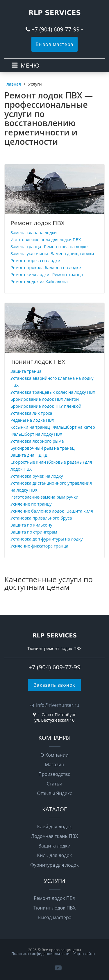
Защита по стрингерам (34, 532)
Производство (54, 774)
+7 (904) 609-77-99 (55, 29)
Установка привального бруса (41, 518)
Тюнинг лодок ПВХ (38, 361)
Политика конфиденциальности (40, 953)
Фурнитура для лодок (54, 865)
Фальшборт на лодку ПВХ (36, 434)
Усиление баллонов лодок (37, 511)
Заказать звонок (54, 685)
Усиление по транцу (31, 504)
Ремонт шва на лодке (66, 247)
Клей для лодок (54, 827)
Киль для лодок (55, 855)
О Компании (54, 755)
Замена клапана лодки (34, 233)
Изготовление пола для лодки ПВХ (46, 240)
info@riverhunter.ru (58, 705)
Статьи (55, 784)
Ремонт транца (68, 274)
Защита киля (80, 511)
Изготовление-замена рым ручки (44, 497)
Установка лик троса (31, 413)
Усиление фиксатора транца (39, 546)
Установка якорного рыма (37, 441)
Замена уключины (29, 254)
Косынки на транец (30, 427)
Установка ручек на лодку (37, 476)
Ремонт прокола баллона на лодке (46, 267)
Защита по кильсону (31, 525)
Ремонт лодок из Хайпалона (39, 281)
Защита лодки (55, 846)
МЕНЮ (30, 65)
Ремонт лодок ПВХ (37, 223)
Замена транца (26, 247)
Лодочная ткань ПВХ (54, 836)
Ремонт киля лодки (30, 274)
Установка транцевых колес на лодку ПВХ (53, 392)
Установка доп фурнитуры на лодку (47, 539)
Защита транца (26, 371)
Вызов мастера (55, 44)
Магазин (54, 764)
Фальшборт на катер (74, 427)
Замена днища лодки (73, 254)
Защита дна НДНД (29, 455)
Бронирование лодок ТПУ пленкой (46, 406)
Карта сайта (84, 953)
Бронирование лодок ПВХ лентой (45, 399)
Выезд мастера (54, 917)
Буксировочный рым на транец (42, 448)
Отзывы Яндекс (55, 793)
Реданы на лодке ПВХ (32, 420)
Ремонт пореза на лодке (35, 261)
